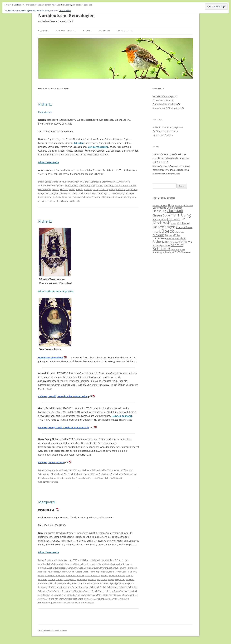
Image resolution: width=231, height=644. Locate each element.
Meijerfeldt (102, 579)
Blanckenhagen (90, 564)
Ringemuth (130, 583)
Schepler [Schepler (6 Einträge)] (174, 242)
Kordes (104, 576)
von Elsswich (55, 595)
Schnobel (133, 587)
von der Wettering (98, 147)
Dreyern (95, 568)
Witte (116, 599)
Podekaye (68, 583)
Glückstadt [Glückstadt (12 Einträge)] (175, 211)
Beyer (75, 186)
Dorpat (87, 568)
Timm (117, 591)
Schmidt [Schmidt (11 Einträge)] (177, 245)
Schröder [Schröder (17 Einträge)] (162, 249)
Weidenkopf (71, 599)
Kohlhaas (104, 189)
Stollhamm (118, 197)
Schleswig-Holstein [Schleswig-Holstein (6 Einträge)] (162, 245)
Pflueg (100, 478)
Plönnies (58, 583)
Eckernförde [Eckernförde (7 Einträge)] (159, 208)
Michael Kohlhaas (91, 182)
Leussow (65, 193)
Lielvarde (43, 579)
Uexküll (133, 591)
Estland (113, 568)
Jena (40, 478)
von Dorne (43, 595)
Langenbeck (132, 189)
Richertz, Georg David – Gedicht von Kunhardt (64, 427)
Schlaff (103, 587)
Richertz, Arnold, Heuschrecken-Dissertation (63, 396)
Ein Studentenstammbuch (165, 131)
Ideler (96, 189)
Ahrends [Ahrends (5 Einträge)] (156, 206)
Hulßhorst (131, 572)
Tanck (95, 591)
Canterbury (104, 474)
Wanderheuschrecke (48, 482)
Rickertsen (67, 197)
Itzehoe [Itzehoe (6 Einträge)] (163, 220)
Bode (108, 564)
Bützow (99, 186)
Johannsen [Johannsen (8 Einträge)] (174, 219)
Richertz (45, 104)
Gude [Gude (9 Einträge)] (166, 215)
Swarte (87, 591)
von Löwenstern (84, 595)
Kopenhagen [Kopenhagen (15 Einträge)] (164, 227)
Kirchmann (71, 576)
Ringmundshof (45, 587)
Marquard (46, 502)
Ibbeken (88, 189)
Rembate (78, 583)
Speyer (57, 591)
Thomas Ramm (106, 591)
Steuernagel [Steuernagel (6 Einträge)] (158, 252)
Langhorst (55, 193)
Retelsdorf (88, 583)
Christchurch (117, 474)
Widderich (75, 201)
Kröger (112, 576)
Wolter (71, 603)
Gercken (64, 189)
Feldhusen (132, 568)
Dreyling (104, 568)
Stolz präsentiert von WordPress (53, 630)
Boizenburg (84, 186)
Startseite (44, 31)
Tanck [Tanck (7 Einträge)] (168, 252)
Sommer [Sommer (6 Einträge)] (175, 249)
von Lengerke (69, 595)
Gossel (79, 572)
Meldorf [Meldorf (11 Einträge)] (159, 235)
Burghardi (52, 568)
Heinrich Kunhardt (122, 416)
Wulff (77, 603)
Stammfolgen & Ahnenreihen (116, 182)
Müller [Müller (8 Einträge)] (177, 235)
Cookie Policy (65, 11)
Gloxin (71, 572)
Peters (41, 197)
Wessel (90, 599)
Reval (97, 583)
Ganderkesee (44, 189)
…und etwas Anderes (163, 135)
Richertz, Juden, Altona (51, 462)
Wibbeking (99, 599)
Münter (91, 193)
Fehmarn (122, 568)
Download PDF (46, 510)
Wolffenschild (60, 603)
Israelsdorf (50, 576)
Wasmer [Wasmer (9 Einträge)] (177, 252)
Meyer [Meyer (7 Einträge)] (169, 235)
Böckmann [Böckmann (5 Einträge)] (179, 206)
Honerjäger (120, 572)
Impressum (104, 31)
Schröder (87, 197)
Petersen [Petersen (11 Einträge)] (159, 238)
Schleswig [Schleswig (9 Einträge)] (185, 242)
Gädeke (132, 186)
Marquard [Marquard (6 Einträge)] (180, 232)
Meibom (92, 579)
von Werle (59, 599)
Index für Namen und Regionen (168, 127)
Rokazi (75, 587)
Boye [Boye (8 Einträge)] (171, 205)
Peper (132, 193)
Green (72, 189)
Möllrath (83, 193)
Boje (93, 186)
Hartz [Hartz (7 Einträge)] (156, 219)
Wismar (109, 599)
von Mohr (113, 595)
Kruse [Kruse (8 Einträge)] (189, 227)
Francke (42, 572)
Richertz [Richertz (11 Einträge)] (159, 241)
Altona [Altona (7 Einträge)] (164, 205)
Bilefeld (78, 564)
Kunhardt (120, 189)
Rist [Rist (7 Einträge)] (167, 242)
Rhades (49, 197)
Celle (81, 568)
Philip (50, 583)
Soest (51, 591)
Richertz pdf (45, 112)
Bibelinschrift (70, 474)
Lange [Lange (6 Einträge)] (156, 232)
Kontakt (87, 31)
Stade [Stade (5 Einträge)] (182, 250)
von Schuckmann (61, 201)
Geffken (56, 189)
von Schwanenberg (128, 595)
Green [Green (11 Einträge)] (157, 215)
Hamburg (94, 572)
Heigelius (104, 572)
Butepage (62, 568)
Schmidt (123, 587)
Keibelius (61, 576)
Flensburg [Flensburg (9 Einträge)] (159, 211)
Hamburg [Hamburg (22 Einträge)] (181, 215)
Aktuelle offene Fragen (163, 96)
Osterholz (115, 193)
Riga (111, 583)
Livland (51, 579)
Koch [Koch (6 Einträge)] (174, 224)
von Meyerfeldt (100, 595)
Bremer (115, 564)
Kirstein (81, 576)
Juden (46, 478)
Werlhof (82, 599)
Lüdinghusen (70, 579)
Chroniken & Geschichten (165, 104)
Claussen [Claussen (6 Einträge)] (189, 205)
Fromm (124, 186)
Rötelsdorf (84, 587)
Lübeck (74, 193)
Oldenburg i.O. (103, 193)
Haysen (80, 189)
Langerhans (44, 193)
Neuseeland (82, 478)
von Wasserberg (46, 599)
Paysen (125, 193)
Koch (88, 576)
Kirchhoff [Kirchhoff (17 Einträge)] (162, 223)
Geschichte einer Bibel (50, 358)
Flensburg (109, 186)
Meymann (120, 579)
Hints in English (125, 31)
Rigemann (119, 583)
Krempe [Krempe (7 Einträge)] (180, 227)
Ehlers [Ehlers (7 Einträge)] (170, 208)
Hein (112, 572)
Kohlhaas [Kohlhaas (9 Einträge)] (183, 223)
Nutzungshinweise (66, 31)
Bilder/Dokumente (110, 470)
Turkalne (124, 591)
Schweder (97, 197)
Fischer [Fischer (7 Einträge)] (178, 208)
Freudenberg (53, 572)
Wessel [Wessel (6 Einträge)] (187, 252)
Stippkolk (79, 591)
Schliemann (113, 587)
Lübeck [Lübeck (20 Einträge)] (167, 231)
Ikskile (41, 576)
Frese (117, 186)
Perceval (92, 478)
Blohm (101, 564)
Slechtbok (107, 197)
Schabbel (94, 587)
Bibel (61, 474)
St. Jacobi (117, 478)
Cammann (72, 568)
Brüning (42, 568)
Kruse (112, 189)
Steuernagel (67, 591)
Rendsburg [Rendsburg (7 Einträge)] (180, 238)
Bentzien (69, 564)
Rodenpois (66, 587)
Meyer (111, 579)
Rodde (57, 587)
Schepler (78, 143)
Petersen (42, 583)
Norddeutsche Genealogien (66, 15)
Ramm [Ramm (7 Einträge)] (170, 238)
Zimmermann (87, 603)
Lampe (130, 576)
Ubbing (128, 197)
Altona (68, 186)
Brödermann (83, 474)
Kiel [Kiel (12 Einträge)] (184, 219)
